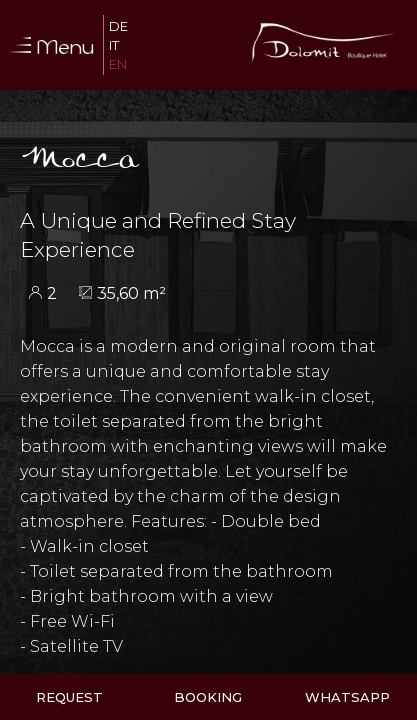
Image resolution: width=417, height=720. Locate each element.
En (118, 64)
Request (69, 697)
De (118, 26)
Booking (208, 697)
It (114, 45)
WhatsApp (347, 697)
